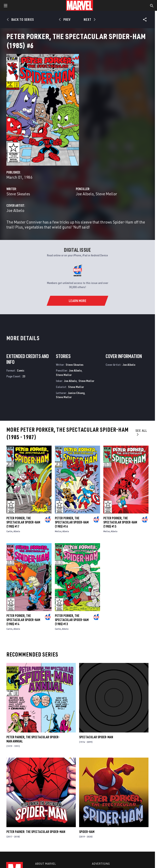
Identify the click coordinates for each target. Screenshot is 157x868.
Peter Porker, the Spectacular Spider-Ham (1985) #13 (72, 620)
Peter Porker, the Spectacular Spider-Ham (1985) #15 (120, 522)
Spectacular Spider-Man (96, 737)
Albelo (17, 531)
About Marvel (46, 864)
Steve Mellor (106, 194)
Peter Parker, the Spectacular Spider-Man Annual (33, 739)
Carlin (9, 531)
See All (141, 432)
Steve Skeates (18, 194)
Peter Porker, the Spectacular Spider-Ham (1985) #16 (72, 522)
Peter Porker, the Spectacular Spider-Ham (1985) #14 (23, 620)
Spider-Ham (87, 832)
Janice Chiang (76, 393)
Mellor (58, 531)
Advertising (101, 864)
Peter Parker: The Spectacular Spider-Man (36, 832)
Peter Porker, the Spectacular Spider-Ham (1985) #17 (23, 522)
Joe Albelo (85, 194)
